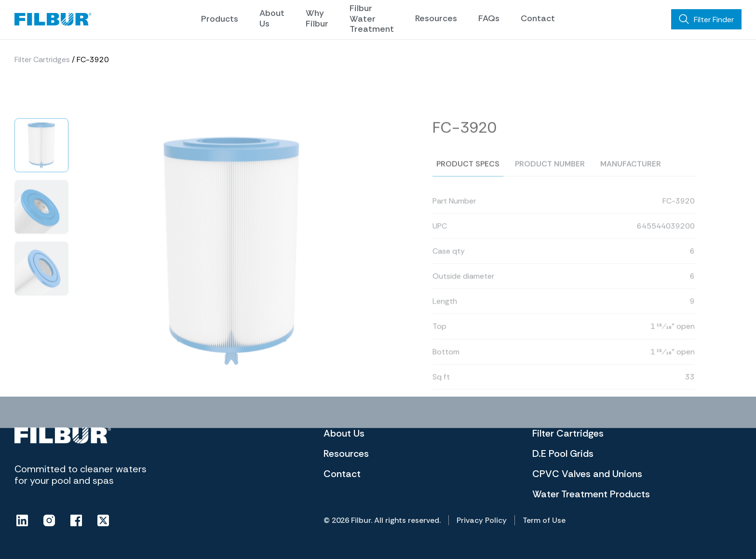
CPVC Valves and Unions (587, 474)
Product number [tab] (550, 175)
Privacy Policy (482, 520)
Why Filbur (317, 18)
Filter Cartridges (42, 60)
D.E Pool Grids (563, 453)
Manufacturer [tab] (631, 175)
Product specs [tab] (468, 175)
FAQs (489, 18)
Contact (538, 18)
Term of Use (544, 520)
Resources (436, 18)
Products (220, 19)
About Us (272, 18)
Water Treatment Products (591, 494)
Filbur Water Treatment (372, 19)
